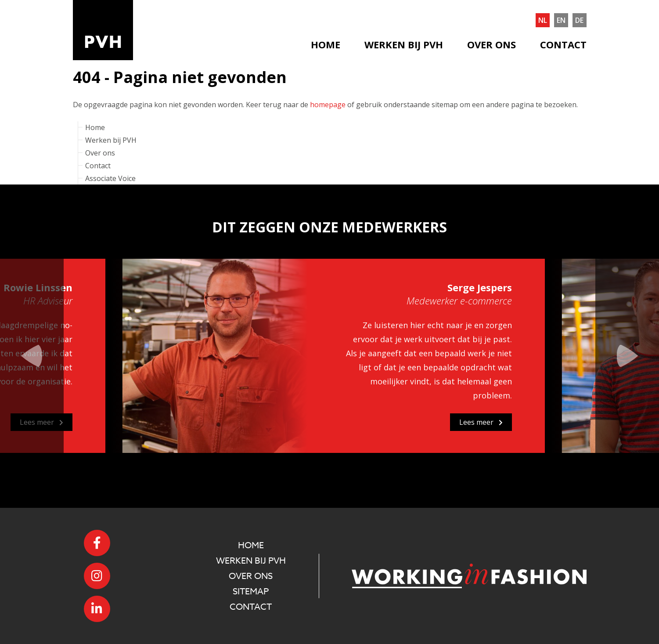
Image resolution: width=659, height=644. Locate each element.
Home (326, 44)
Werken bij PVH (404, 44)
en (561, 20)
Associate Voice (110, 178)
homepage (328, 105)
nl (543, 20)
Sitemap (251, 592)
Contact (563, 44)
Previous (32, 356)
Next (627, 356)
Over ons (492, 44)
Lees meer (41, 422)
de (579, 20)
